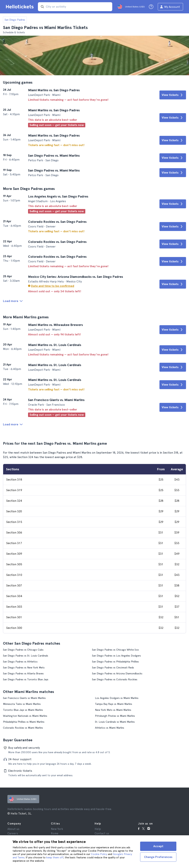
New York (57, 829)
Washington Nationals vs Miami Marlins (25, 716)
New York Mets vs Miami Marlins (113, 710)
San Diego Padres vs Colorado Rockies (115, 679)
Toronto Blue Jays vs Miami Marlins (23, 710)
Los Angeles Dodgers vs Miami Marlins (117, 698)
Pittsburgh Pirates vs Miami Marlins (115, 716)
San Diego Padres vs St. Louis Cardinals (26, 656)
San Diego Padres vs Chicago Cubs (23, 650)
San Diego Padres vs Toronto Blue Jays (26, 679)
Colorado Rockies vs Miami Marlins (23, 728)
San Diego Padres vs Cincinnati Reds (113, 667)
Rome (55, 833)
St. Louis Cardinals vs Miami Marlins (115, 722)
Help (98, 829)
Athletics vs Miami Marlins (110, 728)
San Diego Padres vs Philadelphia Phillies (115, 662)
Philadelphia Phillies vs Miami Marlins (24, 722)
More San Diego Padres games (29, 189)
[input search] (75, 7)
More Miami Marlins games (26, 317)
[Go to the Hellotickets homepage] (20, 7)
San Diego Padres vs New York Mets (24, 667)
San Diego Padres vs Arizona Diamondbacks (117, 673)
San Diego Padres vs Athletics (20, 662)
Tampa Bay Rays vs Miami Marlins (114, 704)
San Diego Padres (15, 20)
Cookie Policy (99, 854)
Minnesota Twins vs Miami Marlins (22, 704)
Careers (13, 833)
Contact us (102, 833)
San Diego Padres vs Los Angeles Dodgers (116, 656)
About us (13, 829)
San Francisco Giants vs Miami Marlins (24, 698)
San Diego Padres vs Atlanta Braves (23, 673)
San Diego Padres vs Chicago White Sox (115, 650)
